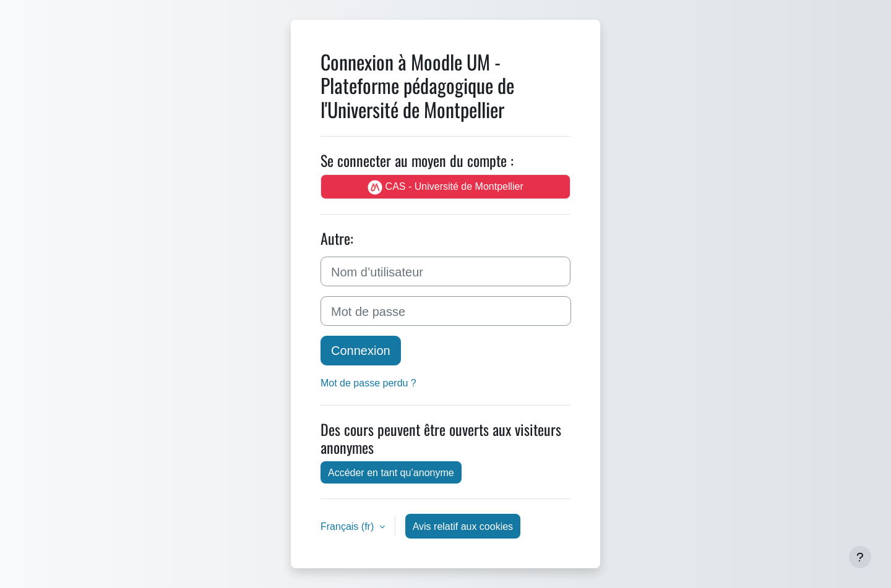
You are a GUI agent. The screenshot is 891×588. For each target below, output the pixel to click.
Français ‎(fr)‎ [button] (349, 526)
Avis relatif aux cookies (463, 526)
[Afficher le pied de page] (860, 557)
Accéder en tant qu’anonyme (391, 472)
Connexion (361, 350)
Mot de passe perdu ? (368, 383)
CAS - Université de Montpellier (445, 187)
